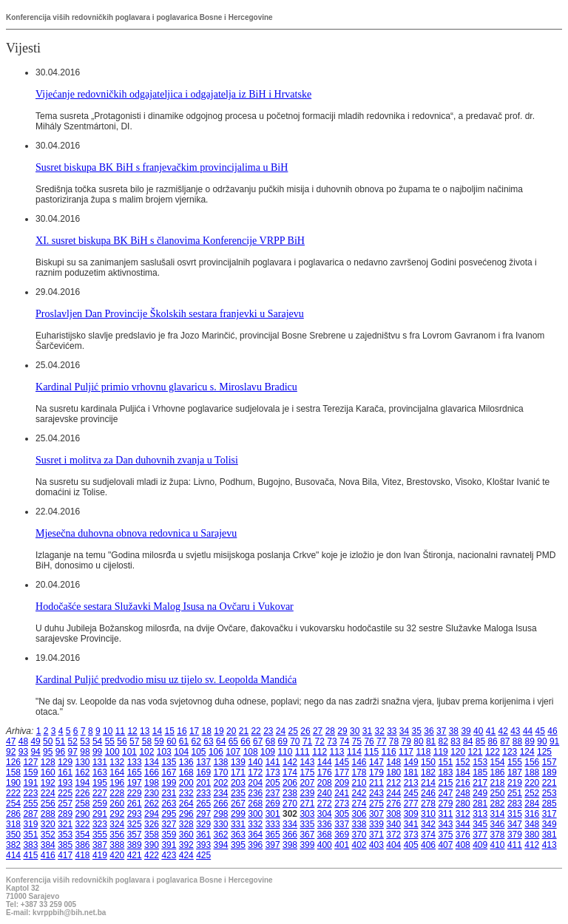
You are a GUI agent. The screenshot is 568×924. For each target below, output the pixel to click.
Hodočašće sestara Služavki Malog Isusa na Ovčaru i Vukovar (165, 606)
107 (233, 752)
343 (445, 824)
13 (145, 731)
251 (515, 793)
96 (60, 752)
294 (152, 814)
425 (203, 855)
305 (342, 814)
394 (221, 845)
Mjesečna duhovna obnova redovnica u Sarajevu (136, 533)
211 (376, 783)
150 (428, 762)
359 (169, 835)
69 (282, 741)
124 (527, 752)
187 (515, 772)
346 (498, 824)
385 (65, 845)
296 (186, 814)
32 (379, 731)
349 (550, 824)
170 (221, 772)
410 (498, 845)
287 (30, 814)
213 (411, 783)
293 (135, 814)
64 (221, 741)
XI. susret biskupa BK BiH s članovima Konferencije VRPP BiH (170, 240)
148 (393, 762)
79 (406, 741)
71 (307, 741)
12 (132, 731)
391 (169, 845)
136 (186, 762)
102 (146, 752)
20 (231, 731)
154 (498, 762)
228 (117, 793)
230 (152, 793)
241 (342, 793)
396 (255, 845)
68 (270, 741)
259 (100, 804)
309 (411, 814)
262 (152, 804)
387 (100, 845)
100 (112, 752)
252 (532, 793)
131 (100, 762)
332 (255, 824)
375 (445, 835)
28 (330, 731)
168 (186, 772)
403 (376, 845)
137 (203, 762)
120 (458, 752)
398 (290, 845)
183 (445, 772)
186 (498, 772)
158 (13, 772)
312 (463, 814)
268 (255, 804)
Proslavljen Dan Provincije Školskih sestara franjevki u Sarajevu (170, 313)
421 (135, 855)
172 (255, 772)
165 (135, 772)
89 (530, 741)
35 (417, 731)
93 (23, 752)
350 (13, 835)
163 (100, 772)
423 (169, 855)
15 (170, 731)
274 (359, 804)
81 (431, 741)
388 (117, 845)
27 (318, 731)
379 (515, 835)
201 (203, 783)
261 (135, 804)
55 (110, 741)
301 (273, 814)
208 (325, 783)
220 (532, 783)
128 (48, 762)
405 (411, 845)
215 (445, 783)
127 (30, 762)
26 (305, 731)
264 (186, 804)
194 (83, 783)
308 (393, 814)
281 (480, 804)
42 (503, 731)
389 (135, 845)
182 (428, 772)
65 (233, 741)
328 (186, 824)
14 (157, 731)
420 (117, 855)
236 (255, 793)
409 (480, 845)
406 (428, 845)
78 (394, 741)
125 (544, 752)
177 (342, 772)
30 (355, 731)
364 (255, 835)
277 (411, 804)
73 (332, 741)
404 (393, 845)
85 (480, 741)
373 (411, 835)
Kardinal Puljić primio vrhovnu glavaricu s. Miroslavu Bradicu (166, 387)
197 (135, 783)
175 (307, 772)
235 (238, 793)
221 (550, 783)
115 (371, 752)
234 (221, 793)
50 (48, 741)
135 (169, 762)
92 (11, 752)
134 (152, 762)
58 (147, 741)
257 (65, 804)
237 (273, 793)
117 (406, 752)
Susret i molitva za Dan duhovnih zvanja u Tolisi (137, 460)
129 (65, 762)
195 (100, 783)
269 (273, 804)
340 (393, 824)
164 (117, 772)
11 (120, 731)
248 (463, 793)
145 (342, 762)
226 (83, 793)
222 (13, 793)
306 (359, 814)
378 (498, 835)
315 (515, 814)
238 (290, 793)
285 (550, 804)
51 (60, 741)
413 (550, 845)
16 (182, 731)
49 (35, 741)
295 (169, 814)
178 (359, 772)
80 (418, 741)
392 (186, 845)
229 (135, 793)
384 (48, 845)
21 (244, 731)
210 (359, 783)
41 (491, 731)
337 (342, 824)
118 (423, 752)
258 (83, 804)
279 (445, 804)
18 (207, 731)
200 (186, 783)
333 (273, 824)
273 (342, 804)
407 (445, 845)
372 (393, 835)
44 (528, 731)
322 (83, 824)
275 (376, 804)
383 (30, 845)
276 (393, 804)
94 (35, 752)
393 (203, 845)
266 (221, 804)
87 (505, 741)
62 (196, 741)
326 (152, 824)
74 (344, 741)
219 (515, 783)
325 (135, 824)
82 (443, 741)
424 (186, 855)
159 (30, 772)
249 (480, 793)
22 (256, 731)
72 (320, 741)
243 (376, 793)
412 (532, 845)
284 (532, 804)
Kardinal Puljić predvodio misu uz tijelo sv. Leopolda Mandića (166, 679)
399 (307, 845)
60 (171, 741)
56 (122, 741)
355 (100, 835)
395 (238, 845)
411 (515, 845)
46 (552, 731)
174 (290, 772)
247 (445, 793)
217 (480, 783)
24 (281, 731)
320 (48, 824)
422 (152, 855)
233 (203, 793)
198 (152, 783)
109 (268, 752)
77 (381, 741)
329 (203, 824)
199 (169, 783)
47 (11, 741)
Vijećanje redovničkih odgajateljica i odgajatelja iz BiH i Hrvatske (173, 94)
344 (463, 824)
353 (65, 835)
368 (325, 835)
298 (221, 814)
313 (480, 814)
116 (389, 752)
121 (476, 752)
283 (515, 804)
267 (238, 804)
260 (117, 804)
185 (480, 772)
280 (463, 804)
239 (307, 793)
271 (307, 804)
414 (13, 855)
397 (273, 845)
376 (463, 835)
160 (48, 772)
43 (515, 731)
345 (480, 824)
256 (48, 804)
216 (463, 783)
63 (208, 741)
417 (65, 855)
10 (108, 731)
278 (428, 804)
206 (290, 783)
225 (65, 793)
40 (478, 731)
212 (393, 783)
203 (238, 783)
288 (48, 814)
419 (100, 855)
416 (48, 855)
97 (73, 752)
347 (515, 824)
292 (117, 814)
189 (550, 772)
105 (199, 752)
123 (510, 752)
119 (441, 752)
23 (268, 731)
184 (463, 772)
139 (238, 762)
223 (30, 793)
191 (30, 783)
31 (367, 731)
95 (48, 752)
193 (65, 783)
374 (428, 835)
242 (359, 793)
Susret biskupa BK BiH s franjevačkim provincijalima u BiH (162, 167)
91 (554, 741)
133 (135, 762)
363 (238, 835)
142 (290, 762)
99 (97, 752)
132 (117, 762)
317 (550, 814)
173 (273, 772)
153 (480, 762)
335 (307, 824)
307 (376, 814)
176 (325, 772)
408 (463, 845)
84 (468, 741)
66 (245, 741)
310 (428, 814)
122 (493, 752)
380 (532, 835)
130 (83, 762)
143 (307, 762)
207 (307, 783)
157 (550, 762)
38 (454, 731)
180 (393, 772)
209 (342, 783)
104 (181, 752)
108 (251, 752)
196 (117, 783)
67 (258, 741)
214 (428, 783)
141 (273, 762)
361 (203, 835)
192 (48, 783)
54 (97, 741)
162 (83, 772)
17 (194, 731)
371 (376, 835)
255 (30, 804)
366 (290, 835)
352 (48, 835)
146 (359, 762)
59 (159, 741)
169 (203, 772)
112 (319, 752)
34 (404, 731)
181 (411, 772)
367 (307, 835)
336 (325, 824)
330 (221, 824)
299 (238, 814)
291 (100, 814)
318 (13, 824)
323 (100, 824)
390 (152, 845)
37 (441, 731)
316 (532, 814)
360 (186, 835)
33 (392, 731)
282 (498, 804)
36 (429, 731)
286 (13, 814)
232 (186, 793)
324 (117, 824)
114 (354, 752)
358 (152, 835)
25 (293, 731)
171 (238, 772)
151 (445, 762)
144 (325, 762)
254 (13, 804)
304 (325, 814)
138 (221, 762)
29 (342, 731)
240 (325, 793)
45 (540, 731)
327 (169, 824)
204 (255, 783)
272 (325, 804)
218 (498, 783)
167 (169, 772)
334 (290, 824)
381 (550, 835)
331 (238, 824)
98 (85, 752)
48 (23, 741)
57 (134, 741)
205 (273, 783)
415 (30, 855)
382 (13, 845)
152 (463, 762)
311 (445, 814)
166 (152, 772)
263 (169, 804)
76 (369, 741)
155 (515, 762)
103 (164, 752)
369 (342, 835)
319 (30, 824)
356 (117, 835)
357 (135, 835)
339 (376, 824)
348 (532, 824)
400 (325, 845)
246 (428, 793)
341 (411, 824)
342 (428, 824)
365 (273, 835)
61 (184, 741)
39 (466, 731)
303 (307, 814)
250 (498, 793)
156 (532, 762)
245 (411, 793)
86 (492, 741)
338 (359, 824)
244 (393, 793)
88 (517, 741)
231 (169, 793)
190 (13, 783)
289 (65, 814)
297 (203, 814)
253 (550, 793)
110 (285, 752)
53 (85, 741)
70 (295, 741)
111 (302, 752)
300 (255, 814)
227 (100, 793)
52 (73, 741)
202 (221, 783)
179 (376, 772)
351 (30, 835)
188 (532, 772)
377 (480, 835)
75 (357, 741)
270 (290, 804)
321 (65, 824)
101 (129, 752)
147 (376, 762)
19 (219, 731)
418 (83, 855)
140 (255, 762)
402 (359, 845)
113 (337, 752)
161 (65, 772)
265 (203, 804)
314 (498, 814)
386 (83, 845)
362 (221, 835)
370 (359, 835)
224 (48, 793)
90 (542, 741)
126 (13, 762)
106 (216, 752)
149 (411, 762)
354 (83, 835)
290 (83, 814)
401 (342, 845)
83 (455, 741)
